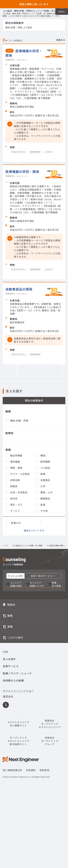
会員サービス (11, 735)
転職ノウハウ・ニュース (17, 742)
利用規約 (31, 839)
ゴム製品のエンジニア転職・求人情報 (27, 603)
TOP (5, 721)
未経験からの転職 (13, 749)
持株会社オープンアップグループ (50, 810)
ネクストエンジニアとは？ (18, 760)
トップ (5, 603)
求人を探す (9, 728)
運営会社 (8, 765)
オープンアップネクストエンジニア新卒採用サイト (18, 810)
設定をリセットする (34, 588)
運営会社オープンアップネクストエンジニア (50, 793)
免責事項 (44, 839)
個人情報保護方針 (12, 839)
